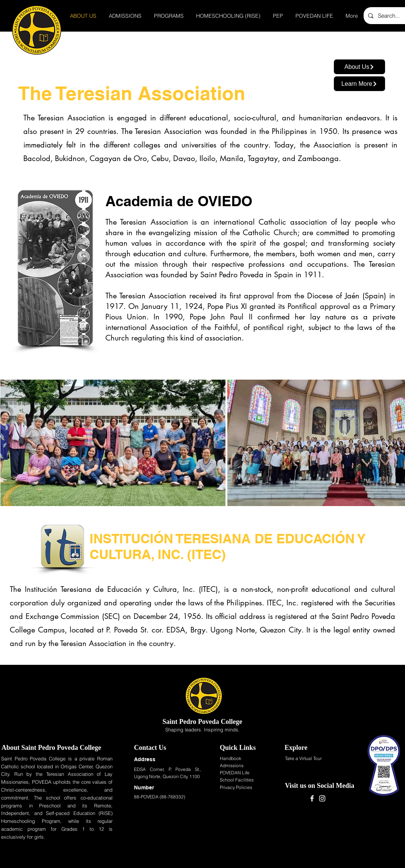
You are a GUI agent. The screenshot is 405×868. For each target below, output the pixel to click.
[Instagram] (322, 798)
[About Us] (359, 67)
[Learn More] (359, 84)
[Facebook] (312, 798)
